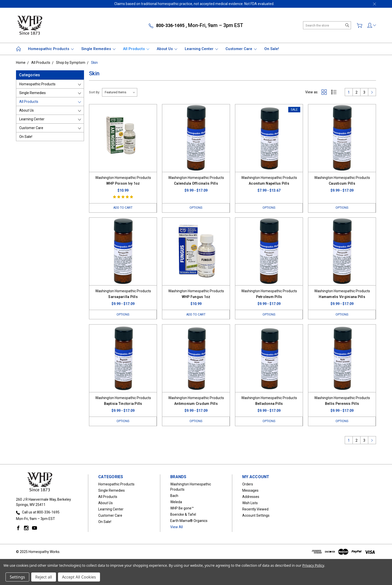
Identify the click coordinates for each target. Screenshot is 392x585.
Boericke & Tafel (183, 515)
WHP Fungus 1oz (196, 297)
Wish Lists (250, 503)
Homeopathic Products (51, 49)
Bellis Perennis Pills (342, 404)
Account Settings (256, 516)
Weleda (176, 502)
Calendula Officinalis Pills (196, 183)
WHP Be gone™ (182, 509)
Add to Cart (123, 208)
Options (196, 208)
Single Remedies (98, 49)
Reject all (44, 577)
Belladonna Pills (269, 404)
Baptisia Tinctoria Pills (123, 404)
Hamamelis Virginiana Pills (342, 297)
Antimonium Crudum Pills (196, 404)
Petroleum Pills (269, 297)
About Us (167, 49)
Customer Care (241, 49)
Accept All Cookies (79, 577)
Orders (248, 485)
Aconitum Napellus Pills (269, 183)
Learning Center (201, 49)
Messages (250, 491)
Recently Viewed (255, 510)
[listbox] (120, 92)
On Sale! (272, 49)
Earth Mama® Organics (189, 521)
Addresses (251, 497)
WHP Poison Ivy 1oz (123, 183)
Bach (174, 496)
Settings (17, 577)
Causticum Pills (342, 183)
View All (176, 527)
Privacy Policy (313, 565)
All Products (136, 49)
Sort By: (94, 92)
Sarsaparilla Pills (123, 297)
